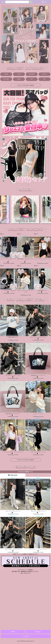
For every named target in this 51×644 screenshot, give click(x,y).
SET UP (44, 74)
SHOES (19, 79)
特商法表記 (38, 632)
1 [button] (23, 183)
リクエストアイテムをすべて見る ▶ (24, 85)
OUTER (6, 74)
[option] (25, 160)
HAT (44, 79)
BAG (32, 79)
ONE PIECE (32, 74)
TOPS (19, 74)
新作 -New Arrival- (13, 475)
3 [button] (28, 183)
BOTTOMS (6, 79)
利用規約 (13, 632)
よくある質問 (25, 636)
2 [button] (25, 183)
